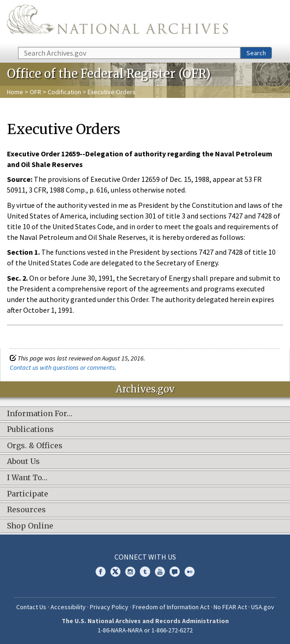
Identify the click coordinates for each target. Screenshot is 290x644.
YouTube (160, 572)
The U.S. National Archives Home (117, 23)
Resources (26, 510)
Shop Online (30, 526)
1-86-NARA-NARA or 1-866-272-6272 (145, 630)
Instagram (130, 572)
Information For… (40, 414)
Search (256, 53)
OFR (35, 92)
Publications (30, 430)
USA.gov (263, 607)
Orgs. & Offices (35, 446)
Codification (64, 92)
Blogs (175, 572)
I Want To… (27, 478)
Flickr (189, 572)
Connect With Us (145, 557)
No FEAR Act (230, 607)
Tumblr (145, 572)
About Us (23, 462)
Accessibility (68, 607)
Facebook (101, 572)
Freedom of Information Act (171, 607)
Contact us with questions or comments (62, 367)
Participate (28, 494)
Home (15, 92)
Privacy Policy (109, 607)
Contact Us (31, 607)
